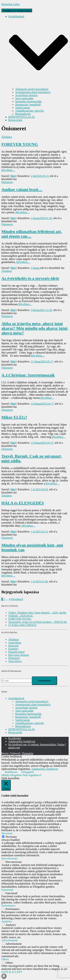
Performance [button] (8, 906)
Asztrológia (15, 643)
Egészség (13, 646)
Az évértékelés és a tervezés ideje (30, 278)
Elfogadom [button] (28, 772)
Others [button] (5, 959)
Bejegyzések (15, 120)
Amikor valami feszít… (22, 189)
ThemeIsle (28, 753)
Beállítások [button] (11, 772)
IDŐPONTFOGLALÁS (22, 117)
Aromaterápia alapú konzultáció (33, 92)
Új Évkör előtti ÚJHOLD (22, 625)
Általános (7, 137)
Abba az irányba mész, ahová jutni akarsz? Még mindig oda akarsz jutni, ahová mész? (35, 328)
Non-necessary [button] (10, 858)
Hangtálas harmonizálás (28, 101)
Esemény (13, 649)
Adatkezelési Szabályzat (22, 741)
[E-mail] (17, 681)
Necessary (11, 837)
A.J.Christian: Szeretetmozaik (28, 375)
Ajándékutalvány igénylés (30, 111)
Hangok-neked (16, 652)
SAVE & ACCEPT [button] (12, 972)
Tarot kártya (15, 661)
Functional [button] (7, 890)
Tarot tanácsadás (24, 98)
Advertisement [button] (9, 940)
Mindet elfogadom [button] (12, 775)
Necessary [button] (7, 833)
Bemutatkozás (23, 114)
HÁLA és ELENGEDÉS (23, 503)
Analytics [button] (7, 921)
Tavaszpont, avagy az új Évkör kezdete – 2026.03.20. (38, 622)
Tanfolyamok (22, 108)
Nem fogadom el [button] (32, 775)
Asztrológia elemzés (26, 95)
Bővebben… (8, 170)
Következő (17, 599)
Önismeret (7, 182)
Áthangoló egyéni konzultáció (32, 89)
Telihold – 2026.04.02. (21, 616)
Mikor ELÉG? (14, 417)
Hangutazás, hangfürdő (28, 105)
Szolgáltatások (16, 698)
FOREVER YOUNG (20, 144)
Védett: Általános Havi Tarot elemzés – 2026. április (37, 613)
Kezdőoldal (15, 738)
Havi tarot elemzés (19, 655)
